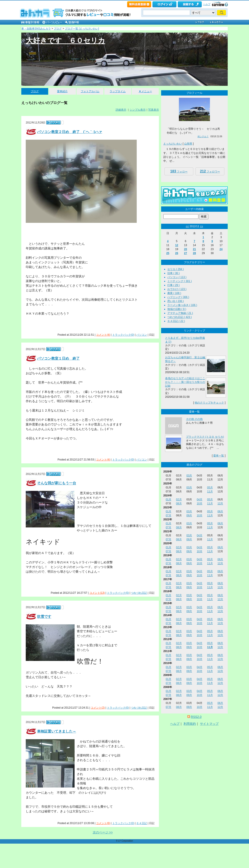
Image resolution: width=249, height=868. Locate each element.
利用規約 (190, 724)
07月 (169, 515)
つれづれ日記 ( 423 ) (180, 317)
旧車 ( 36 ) (173, 273)
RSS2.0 (196, 717)
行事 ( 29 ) (173, 285)
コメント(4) (103, 335)
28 (194, 253)
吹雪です (44, 617)
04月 (200, 500)
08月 (179, 504)
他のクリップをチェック (209, 403)
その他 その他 (194, 419)
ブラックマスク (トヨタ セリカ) (205, 437)
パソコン (142, 335)
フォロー (179, 171)
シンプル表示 (138, 110)
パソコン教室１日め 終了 (58, 358)
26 (177, 253)
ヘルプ (207, 4)
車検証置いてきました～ (57, 731)
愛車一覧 (219, 456)
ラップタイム (118, 91)
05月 (210, 488)
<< (187, 226)
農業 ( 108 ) (174, 293)
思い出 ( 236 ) (176, 301)
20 (185, 249)
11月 (210, 492)
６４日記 (142, 823)
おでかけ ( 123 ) (177, 289)
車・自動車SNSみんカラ (36, 29)
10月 (200, 504)
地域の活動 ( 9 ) (177, 309)
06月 (220, 511)
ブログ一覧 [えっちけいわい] (82, 29)
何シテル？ (203, 136)
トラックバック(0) (123, 335)
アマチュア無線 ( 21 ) (180, 313)
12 (177, 245)
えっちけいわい (173, 144)
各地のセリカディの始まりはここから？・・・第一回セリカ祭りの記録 (185, 382)
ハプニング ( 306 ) (178, 297)
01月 (169, 500)
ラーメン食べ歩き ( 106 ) (182, 305)
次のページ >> (103, 832)
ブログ (58, 29)
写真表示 (154, 110)
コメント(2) (98, 708)
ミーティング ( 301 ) (180, 281)
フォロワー (210, 171)
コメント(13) (97, 593)
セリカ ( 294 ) (176, 269)
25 (168, 253)
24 (221, 249)
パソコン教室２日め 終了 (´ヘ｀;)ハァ (70, 132)
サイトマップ (209, 724)
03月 (189, 476)
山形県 (188, 144)
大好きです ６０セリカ (65, 41)
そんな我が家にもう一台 (57, 483)
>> (202, 226)
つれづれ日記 (139, 593)
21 (194, 249)
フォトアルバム (90, 91)
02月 (179, 500)
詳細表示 (121, 110)
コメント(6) (103, 823)
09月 (189, 515)
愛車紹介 (62, 91)
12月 (220, 504)
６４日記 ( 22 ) (176, 321)
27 (185, 253)
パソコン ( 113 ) (177, 277)
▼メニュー (145, 91)
